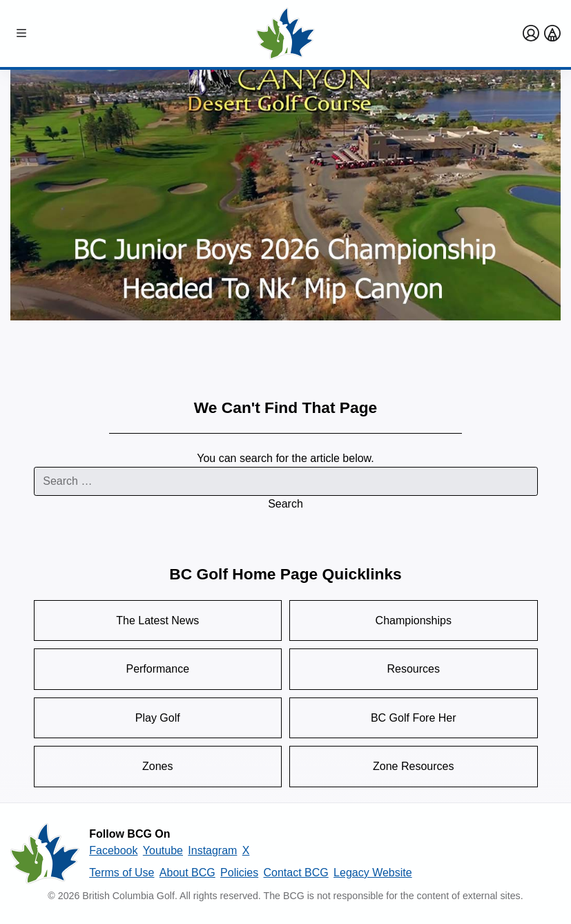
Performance (157, 669)
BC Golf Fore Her (414, 718)
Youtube (163, 850)
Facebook (113, 850)
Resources (414, 669)
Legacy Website (373, 873)
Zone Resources (413, 766)
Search (285, 504)
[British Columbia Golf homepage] (45, 854)
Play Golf (158, 718)
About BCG (187, 873)
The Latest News (157, 620)
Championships (414, 620)
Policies (239, 873)
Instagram (212, 850)
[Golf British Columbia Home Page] (286, 33)
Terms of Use (122, 873)
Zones (157, 766)
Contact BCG (296, 873)
